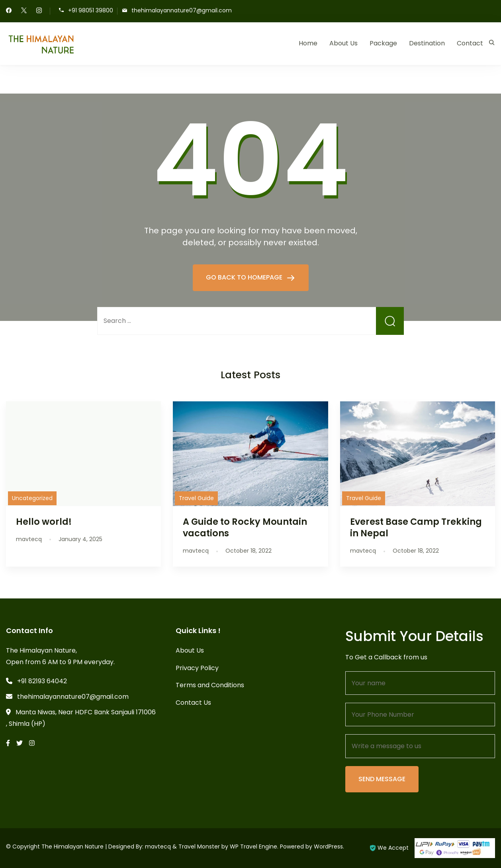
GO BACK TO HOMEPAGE (245, 277)
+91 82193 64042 (42, 681)
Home (308, 43)
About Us (343, 43)
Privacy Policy (197, 668)
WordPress (328, 846)
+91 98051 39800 (91, 11)
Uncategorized (32, 498)
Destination (427, 43)
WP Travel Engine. (254, 846)
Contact (470, 43)
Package (383, 43)
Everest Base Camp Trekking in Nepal (416, 527)
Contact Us (193, 703)
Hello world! (44, 522)
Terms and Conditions (210, 685)
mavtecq (158, 846)
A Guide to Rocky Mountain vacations (245, 527)
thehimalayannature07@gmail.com (182, 11)
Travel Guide (196, 498)
